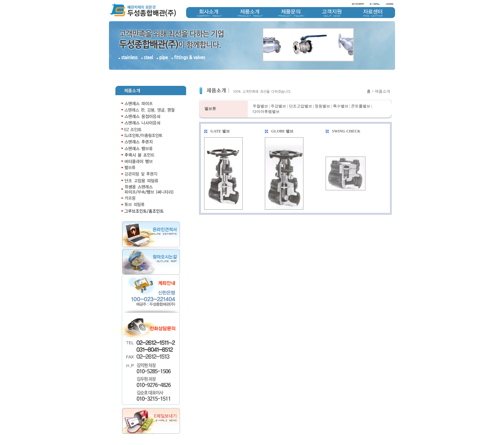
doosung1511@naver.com (388, 439)
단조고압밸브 (301, 95)
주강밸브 (278, 95)
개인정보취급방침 (359, 433)
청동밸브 (322, 95)
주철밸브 (260, 95)
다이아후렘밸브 (266, 100)
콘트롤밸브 (361, 95)
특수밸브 (341, 95)
